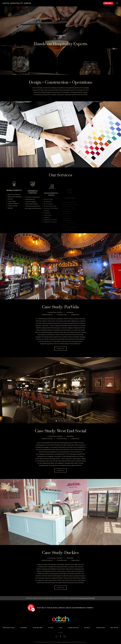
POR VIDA (51, 628)
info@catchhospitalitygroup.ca (63, 642)
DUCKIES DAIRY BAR (73, 628)
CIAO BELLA (87, 628)
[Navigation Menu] (117, 3)
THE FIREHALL (24, 628)
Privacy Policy (83, 642)
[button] (58, 165)
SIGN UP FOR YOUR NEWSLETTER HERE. (83, 598)
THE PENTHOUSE (100, 628)
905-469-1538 (75, 642)
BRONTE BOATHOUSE (9, 628)
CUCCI (61, 628)
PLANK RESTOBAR (38, 628)
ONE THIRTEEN (114, 628)
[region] (60, 134)
